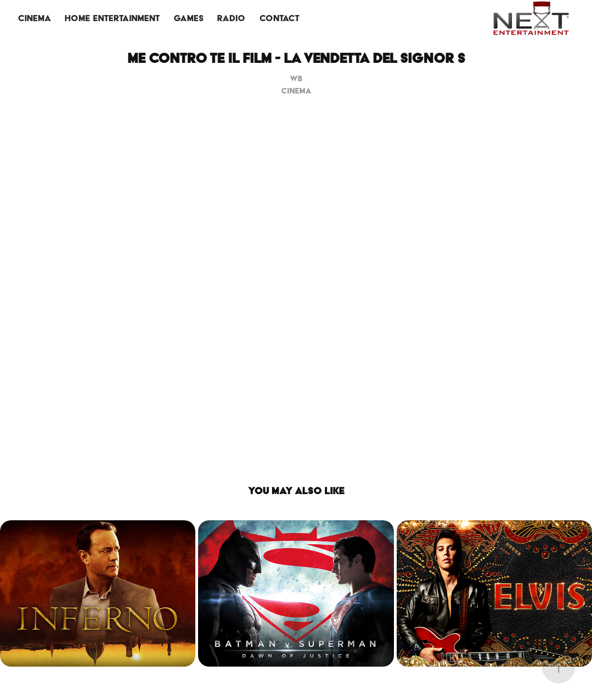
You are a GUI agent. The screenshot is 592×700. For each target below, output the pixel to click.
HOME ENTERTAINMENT (112, 18)
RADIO (231, 18)
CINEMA (34, 18)
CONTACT (279, 18)
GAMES (189, 18)
